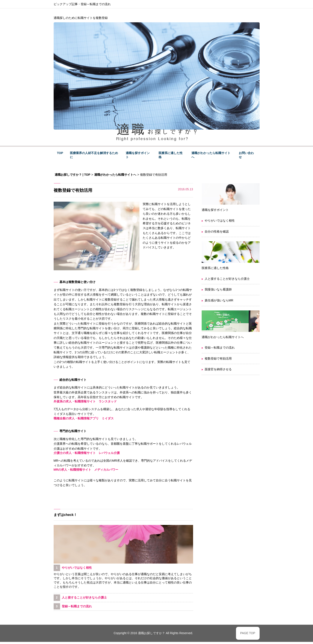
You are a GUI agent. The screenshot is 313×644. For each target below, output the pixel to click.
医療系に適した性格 (171, 155)
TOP (60, 153)
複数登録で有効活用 (218, 358)
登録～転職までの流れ (96, 4)
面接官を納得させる (218, 369)
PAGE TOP (248, 633)
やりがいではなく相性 (220, 221)
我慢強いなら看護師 (218, 289)
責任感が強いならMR (219, 300)
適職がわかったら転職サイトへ (211, 155)
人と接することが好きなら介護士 (227, 279)
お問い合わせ (246, 155)
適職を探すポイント (138, 155)
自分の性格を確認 (217, 231)
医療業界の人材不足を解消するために (94, 155)
